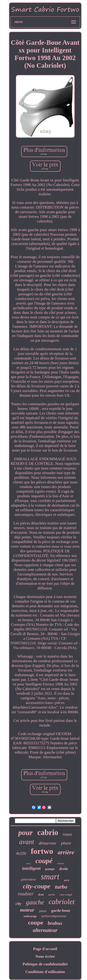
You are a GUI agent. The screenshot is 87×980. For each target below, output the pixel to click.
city (18, 904)
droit (41, 895)
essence (61, 863)
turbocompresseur (54, 916)
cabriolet (62, 902)
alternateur (45, 930)
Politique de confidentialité (45, 964)
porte (67, 880)
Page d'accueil (45, 949)
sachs (52, 895)
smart (50, 877)
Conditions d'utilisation (45, 972)
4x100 (21, 853)
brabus (55, 923)
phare (66, 843)
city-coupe (37, 886)
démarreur (48, 843)
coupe (36, 923)
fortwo (42, 851)
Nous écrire (45, 956)
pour (26, 832)
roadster (26, 894)
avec (28, 863)
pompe (50, 869)
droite (64, 869)
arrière (66, 852)
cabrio (48, 832)
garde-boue (61, 911)
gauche (35, 902)
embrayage (30, 916)
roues (67, 834)
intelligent (31, 868)
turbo (61, 887)
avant (26, 842)
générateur (29, 879)
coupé (44, 861)
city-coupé (66, 895)
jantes (43, 911)
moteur (27, 910)
